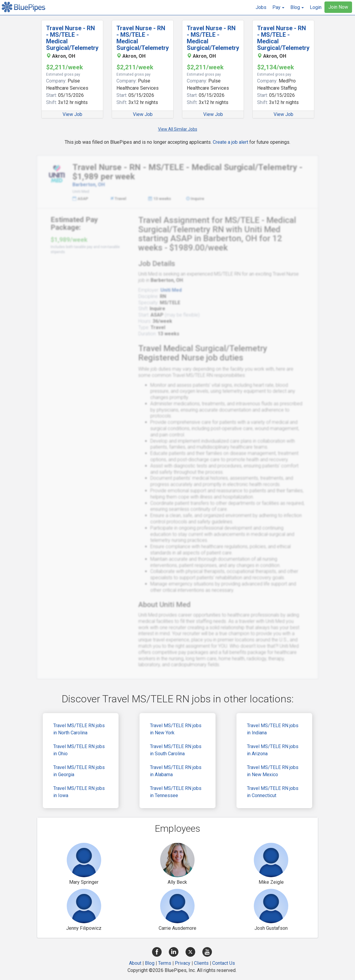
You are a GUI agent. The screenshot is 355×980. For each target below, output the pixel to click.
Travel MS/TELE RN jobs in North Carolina (79, 729)
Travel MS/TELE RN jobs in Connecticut (273, 792)
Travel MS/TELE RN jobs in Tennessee (176, 792)
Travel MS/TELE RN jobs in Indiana (273, 729)
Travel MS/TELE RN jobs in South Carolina (176, 750)
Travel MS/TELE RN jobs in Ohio (79, 750)
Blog (150, 963)
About (135, 963)
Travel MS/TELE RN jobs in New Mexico (273, 771)
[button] (278, 7)
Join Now (338, 7)
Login (316, 7)
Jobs (261, 7)
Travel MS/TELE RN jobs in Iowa (79, 792)
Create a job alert (230, 142)
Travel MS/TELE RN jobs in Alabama (176, 771)
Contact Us (224, 963)
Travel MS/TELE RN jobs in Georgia (79, 771)
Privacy (183, 963)
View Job (72, 114)
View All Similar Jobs (178, 129)
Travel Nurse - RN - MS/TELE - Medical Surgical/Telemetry (72, 38)
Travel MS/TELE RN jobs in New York (176, 729)
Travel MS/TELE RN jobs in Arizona (273, 750)
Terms (165, 963)
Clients (201, 963)
